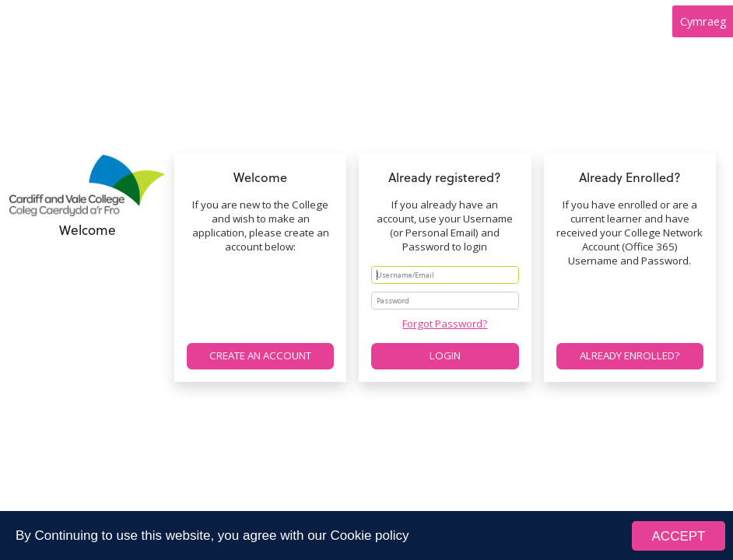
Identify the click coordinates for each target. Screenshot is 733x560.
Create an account (260, 355)
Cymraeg (703, 21)
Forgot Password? (445, 324)
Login (445, 355)
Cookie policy (369, 539)
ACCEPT (679, 539)
